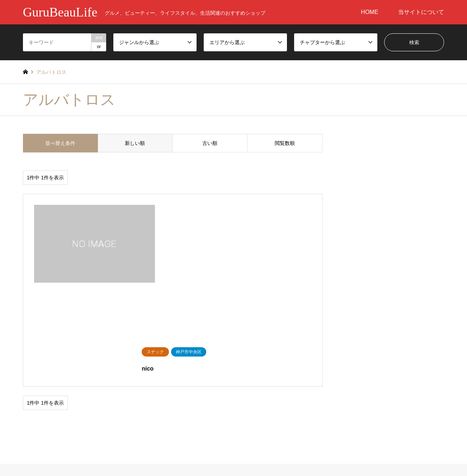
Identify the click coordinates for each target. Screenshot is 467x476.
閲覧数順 (285, 143)
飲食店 (82, 394)
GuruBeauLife (233, 438)
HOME (369, 12)
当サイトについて (421, 12)
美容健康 (33, 394)
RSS (25, 445)
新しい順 (135, 143)
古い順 (210, 143)
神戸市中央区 (253, 394)
